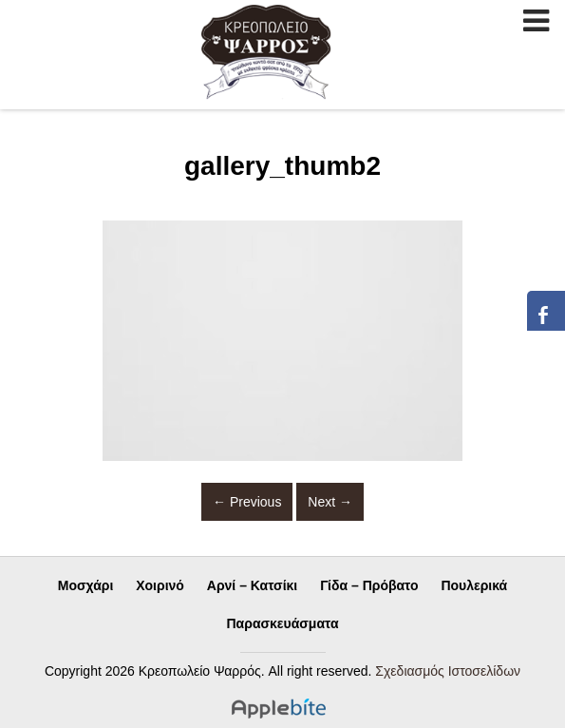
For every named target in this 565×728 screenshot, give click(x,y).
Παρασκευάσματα (283, 623)
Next (330, 502)
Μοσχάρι (86, 585)
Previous (247, 502)
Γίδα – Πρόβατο (369, 585)
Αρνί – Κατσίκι (252, 585)
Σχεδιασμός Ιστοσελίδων (448, 671)
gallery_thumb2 (282, 166)
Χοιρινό (160, 585)
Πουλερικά (474, 585)
